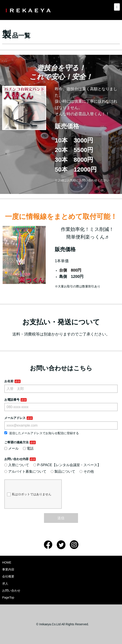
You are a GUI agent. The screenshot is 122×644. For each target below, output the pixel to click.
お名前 (9, 381)
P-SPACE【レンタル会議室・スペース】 (67, 465)
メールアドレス (15, 418)
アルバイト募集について (25, 471)
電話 (28, 448)
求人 (5, 584)
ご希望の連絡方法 (16, 442)
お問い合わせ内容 (16, 459)
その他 (87, 471)
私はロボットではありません (29, 494)
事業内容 (8, 569)
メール (11, 448)
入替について (17, 465)
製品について (63, 471)
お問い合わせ (11, 591)
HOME (7, 562)
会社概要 (8, 576)
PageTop (8, 597)
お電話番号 (12, 400)
